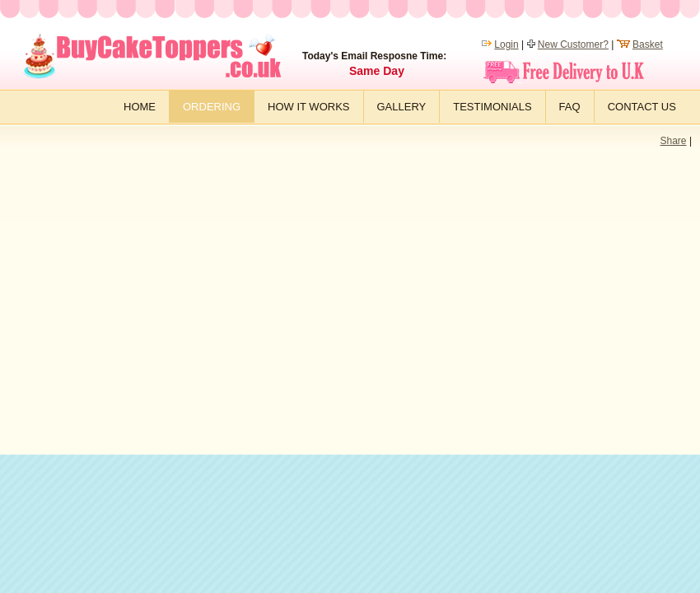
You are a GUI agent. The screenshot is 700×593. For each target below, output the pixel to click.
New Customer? (573, 44)
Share (674, 141)
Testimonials (492, 107)
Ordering (212, 107)
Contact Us (642, 107)
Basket (648, 44)
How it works (308, 107)
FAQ (570, 107)
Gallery (402, 107)
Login (506, 44)
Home (140, 107)
